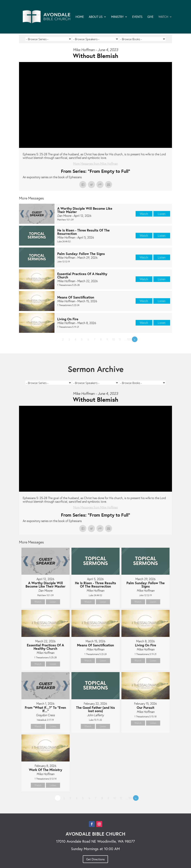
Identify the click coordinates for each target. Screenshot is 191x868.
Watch (144, 214)
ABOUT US (96, 17)
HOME (80, 17)
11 (120, 339)
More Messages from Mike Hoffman (95, 163)
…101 (128, 339)
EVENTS (137, 17)
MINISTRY (117, 17)
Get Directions (95, 859)
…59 (129, 798)
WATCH (163, 17)
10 (113, 339)
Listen (162, 214)
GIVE (150, 17)
